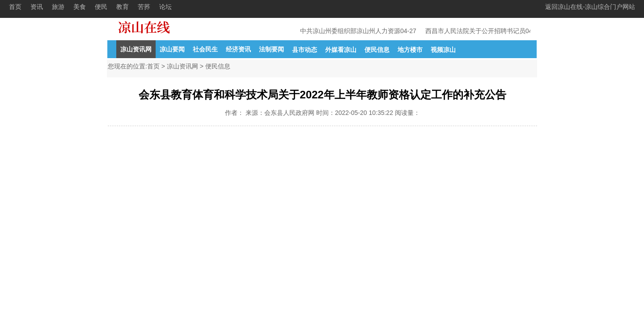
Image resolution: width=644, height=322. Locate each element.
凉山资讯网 (136, 49)
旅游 (58, 7)
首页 (15, 7)
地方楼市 (410, 50)
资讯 (37, 7)
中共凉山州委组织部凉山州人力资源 (351, 31)
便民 (101, 7)
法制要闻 (271, 49)
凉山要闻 (172, 49)
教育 (123, 7)
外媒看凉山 (341, 50)
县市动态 (305, 50)
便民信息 (377, 50)
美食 (80, 7)
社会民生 (205, 49)
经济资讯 (238, 49)
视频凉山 (443, 50)
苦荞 (144, 7)
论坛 (165, 7)
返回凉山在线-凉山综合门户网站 (590, 7)
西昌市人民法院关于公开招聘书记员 (476, 31)
